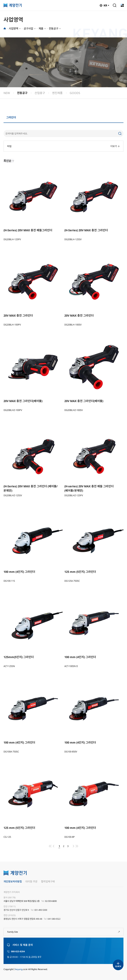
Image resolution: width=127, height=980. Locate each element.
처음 (50, 846)
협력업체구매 (48, 881)
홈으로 (5, 28)
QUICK (118, 966)
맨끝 (77, 846)
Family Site (13, 932)
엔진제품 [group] (57, 93)
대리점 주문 (31, 881)
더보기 (115, 146)
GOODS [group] (75, 93)
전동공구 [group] (22, 93)
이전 (54, 846)
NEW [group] (7, 93)
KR (105, 5)
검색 (115, 5)
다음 (73, 846)
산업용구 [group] (40, 93)
